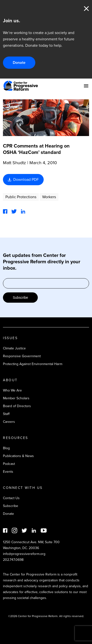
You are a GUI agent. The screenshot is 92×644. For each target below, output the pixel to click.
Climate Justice (14, 348)
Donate (19, 63)
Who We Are (12, 390)
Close (86, 9)
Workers (49, 197)
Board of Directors (17, 406)
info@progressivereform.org (24, 554)
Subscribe (20, 298)
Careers (9, 422)
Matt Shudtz (14, 163)
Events (8, 472)
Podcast (9, 464)
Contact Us (11, 498)
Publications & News (18, 456)
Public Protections (21, 197)
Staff (6, 414)
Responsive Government (22, 356)
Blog (6, 448)
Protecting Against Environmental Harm (33, 364)
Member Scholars (16, 398)
